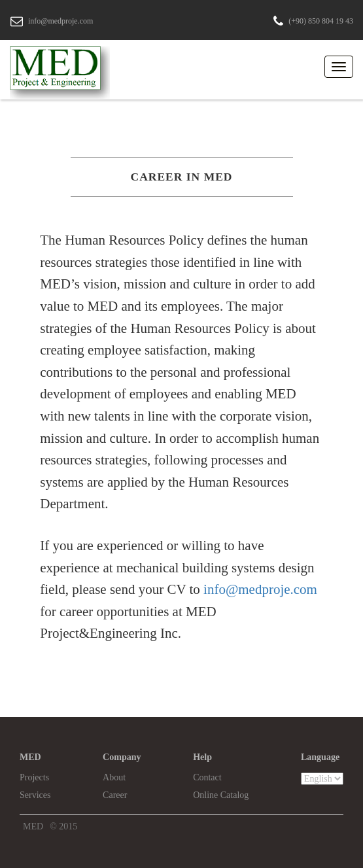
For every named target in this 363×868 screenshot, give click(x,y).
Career (115, 795)
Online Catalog (221, 795)
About (114, 777)
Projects (34, 777)
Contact (207, 777)
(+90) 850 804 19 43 (321, 21)
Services (35, 795)
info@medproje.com (60, 21)
